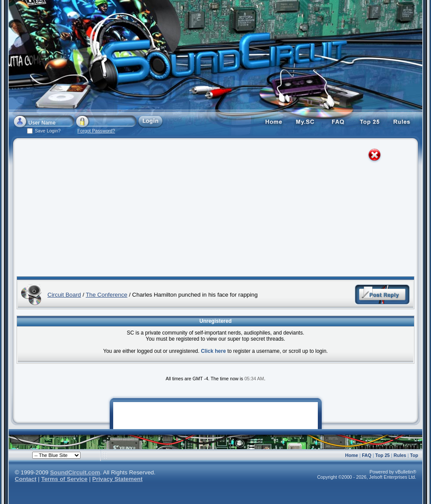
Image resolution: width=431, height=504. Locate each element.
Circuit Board (64, 295)
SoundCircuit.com (75, 472)
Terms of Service (64, 479)
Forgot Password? (96, 131)
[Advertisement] (192, 209)
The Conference (107, 295)
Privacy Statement (118, 479)
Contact (26, 479)
